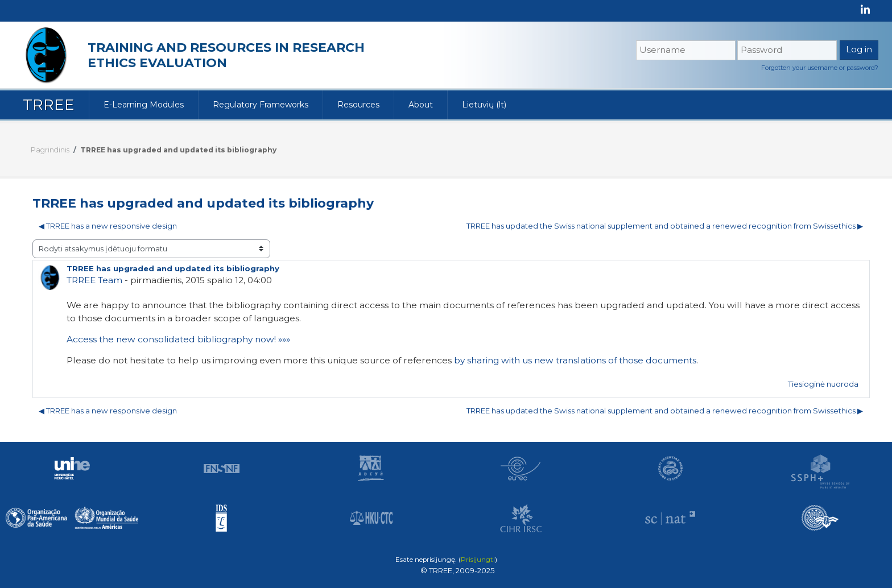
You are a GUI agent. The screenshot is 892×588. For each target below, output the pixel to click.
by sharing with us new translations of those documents (575, 360)
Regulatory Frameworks (261, 105)
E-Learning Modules (144, 105)
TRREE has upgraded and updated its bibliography (178, 150)
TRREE (49, 105)
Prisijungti (478, 560)
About (421, 105)
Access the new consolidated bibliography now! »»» (178, 339)
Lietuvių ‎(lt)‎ (484, 105)
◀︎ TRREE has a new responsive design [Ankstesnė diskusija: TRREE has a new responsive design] (108, 226)
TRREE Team (94, 280)
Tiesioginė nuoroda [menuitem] (823, 384)
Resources (358, 105)
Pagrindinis (50, 150)
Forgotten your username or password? (820, 68)
